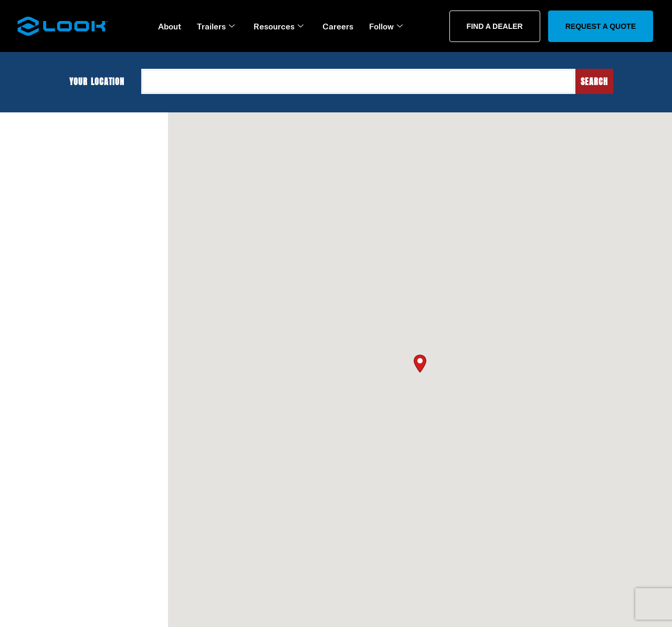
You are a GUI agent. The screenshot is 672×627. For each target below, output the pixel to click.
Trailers (216, 26)
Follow (386, 26)
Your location (101, 81)
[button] (420, 362)
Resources (279, 26)
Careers (338, 26)
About (170, 26)
